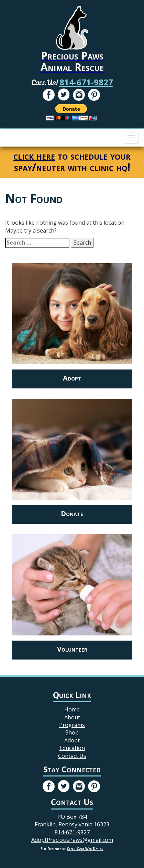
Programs (72, 725)
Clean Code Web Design (85, 849)
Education (72, 748)
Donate (72, 513)
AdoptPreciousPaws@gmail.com (72, 840)
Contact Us (72, 756)
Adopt (72, 378)
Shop (72, 732)
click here (34, 156)
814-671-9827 (86, 82)
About (72, 717)
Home (72, 709)
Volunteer (72, 649)
